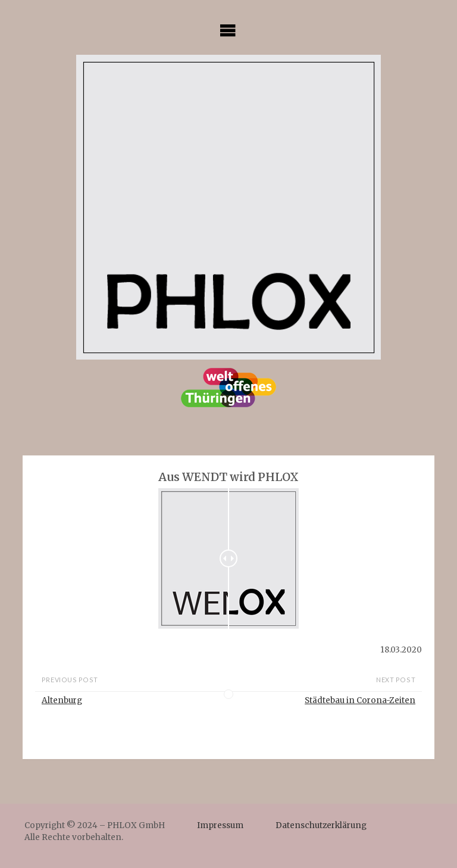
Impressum (220, 825)
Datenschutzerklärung (321, 825)
